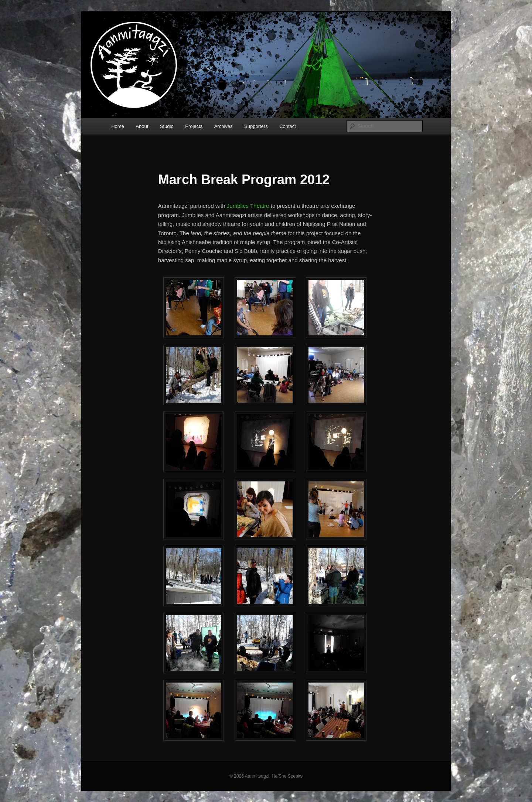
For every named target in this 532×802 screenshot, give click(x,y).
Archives (224, 126)
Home (118, 126)
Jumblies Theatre (248, 206)
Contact (288, 126)
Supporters (256, 126)
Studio (167, 126)
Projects (194, 126)
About (142, 126)
